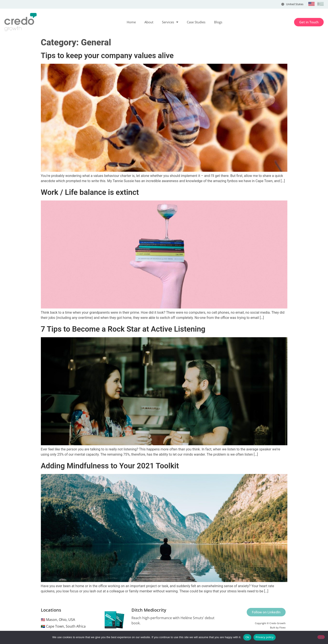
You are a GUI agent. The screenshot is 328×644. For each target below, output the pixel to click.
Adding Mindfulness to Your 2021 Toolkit (110, 466)
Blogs (218, 22)
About (149, 22)
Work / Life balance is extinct (90, 192)
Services (170, 22)
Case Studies (196, 22)
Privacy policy (265, 637)
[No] (321, 637)
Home (131, 22)
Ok (247, 637)
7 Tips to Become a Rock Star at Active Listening (123, 329)
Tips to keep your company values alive (107, 56)
